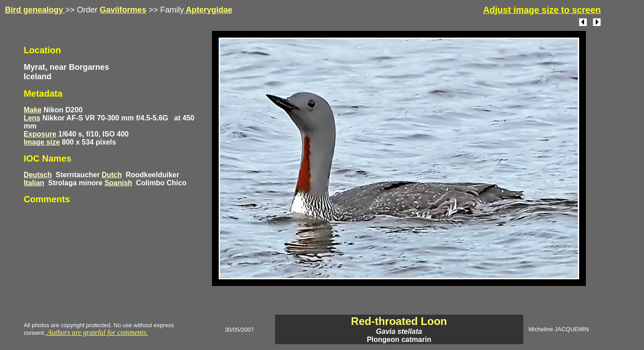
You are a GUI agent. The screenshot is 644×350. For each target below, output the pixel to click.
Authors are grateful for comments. (97, 332)
